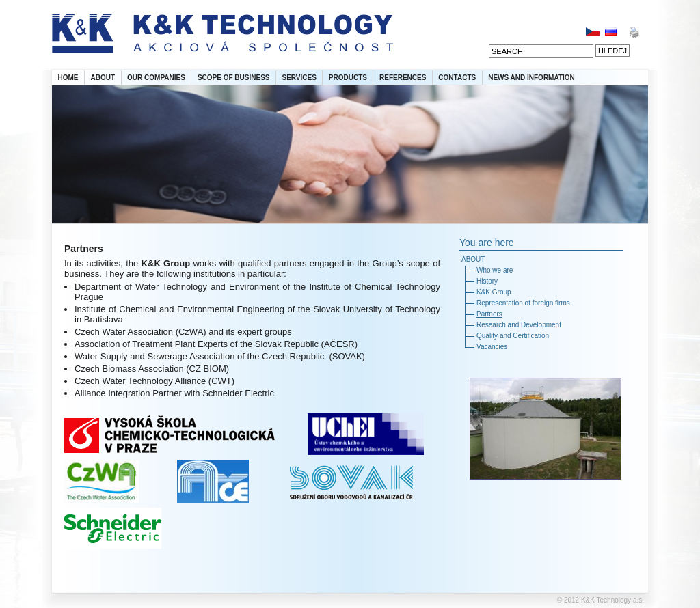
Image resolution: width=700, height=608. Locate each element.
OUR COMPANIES (156, 78)
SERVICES (299, 78)
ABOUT (103, 78)
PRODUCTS (348, 78)
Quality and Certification (513, 336)
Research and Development (519, 325)
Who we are (495, 270)
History (487, 281)
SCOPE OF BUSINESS (234, 78)
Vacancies (492, 347)
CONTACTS (457, 78)
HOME (68, 78)
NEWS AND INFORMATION (531, 78)
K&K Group (494, 292)
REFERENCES (403, 78)
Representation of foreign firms (523, 303)
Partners (489, 314)
